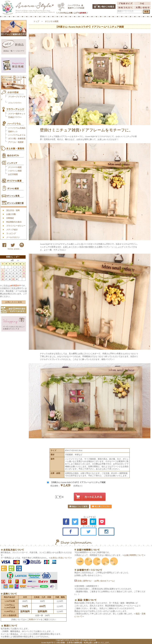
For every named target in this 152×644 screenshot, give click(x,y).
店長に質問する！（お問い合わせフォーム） (95, 581)
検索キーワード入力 (126, 11)
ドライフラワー (15, 103)
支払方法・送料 (13, 210)
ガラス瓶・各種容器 (17, 139)
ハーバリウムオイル (17, 135)
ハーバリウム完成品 (17, 128)
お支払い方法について (60, 558)
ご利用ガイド (33, 619)
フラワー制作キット (17, 114)
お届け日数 (11, 214)
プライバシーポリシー (16, 226)
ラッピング (11, 233)
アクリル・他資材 (16, 142)
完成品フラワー (15, 117)
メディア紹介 (12, 230)
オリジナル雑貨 (52, 21)
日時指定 (10, 218)
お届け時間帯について (134, 555)
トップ (36, 21)
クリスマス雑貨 (15, 167)
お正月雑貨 (13, 174)
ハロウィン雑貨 (15, 171)
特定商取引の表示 (14, 222)
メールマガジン (13, 237)
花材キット (13, 131)
